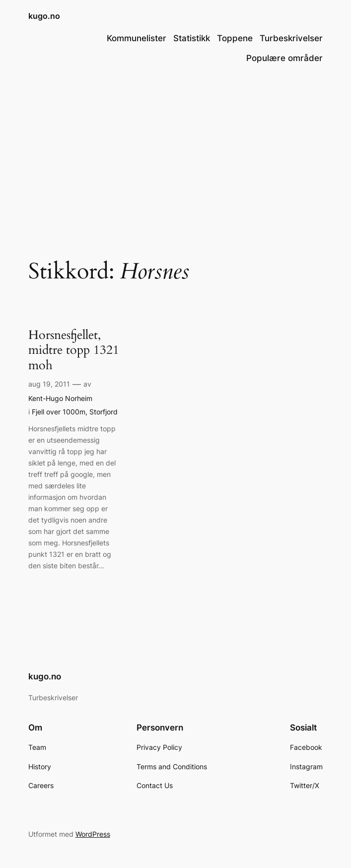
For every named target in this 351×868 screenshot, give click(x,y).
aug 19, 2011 (49, 384)
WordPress (93, 834)
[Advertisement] (175, 154)
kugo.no (44, 16)
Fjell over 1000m (59, 412)
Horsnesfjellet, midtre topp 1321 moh (74, 350)
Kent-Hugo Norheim (60, 398)
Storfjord (104, 412)
